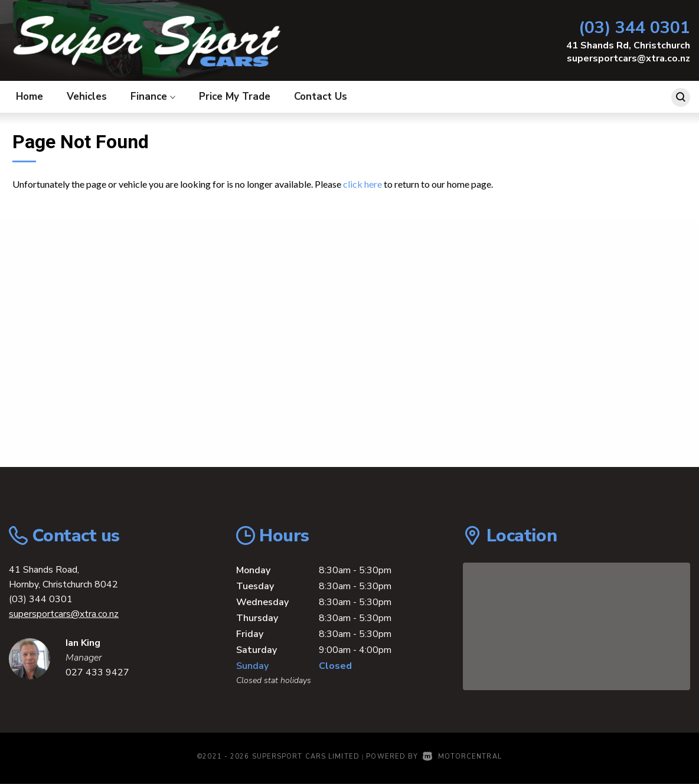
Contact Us (321, 97)
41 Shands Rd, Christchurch (628, 45)
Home (30, 97)
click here (362, 184)
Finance (153, 97)
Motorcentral (462, 757)
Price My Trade (235, 97)
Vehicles (87, 97)
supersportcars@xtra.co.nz (628, 58)
